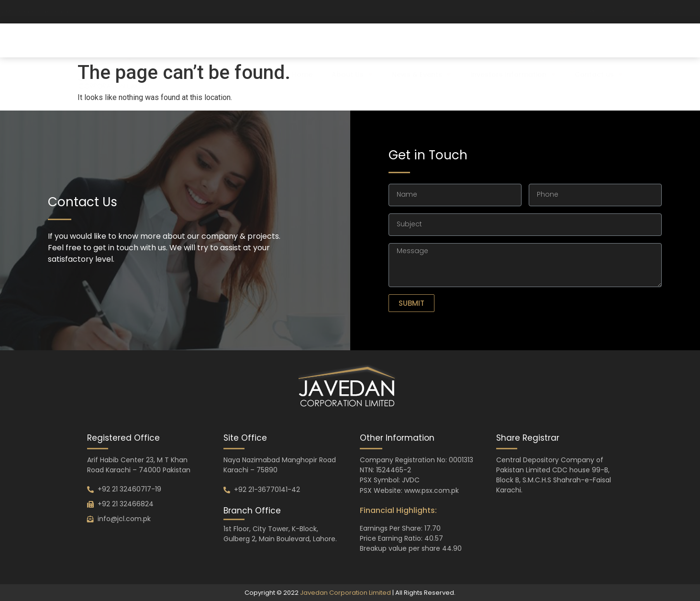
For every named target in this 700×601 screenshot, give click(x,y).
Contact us (599, 54)
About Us (352, 54)
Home (302, 54)
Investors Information (513, 54)
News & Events (422, 54)
